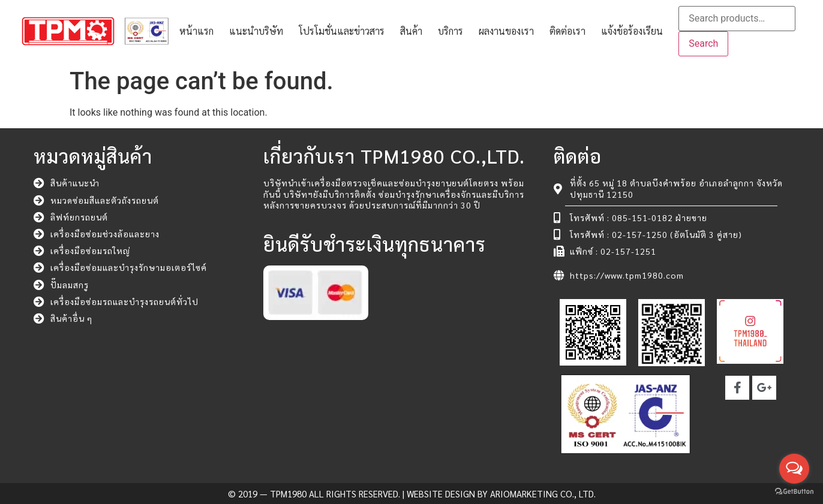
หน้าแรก (196, 31)
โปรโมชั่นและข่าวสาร (342, 31)
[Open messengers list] (794, 469)
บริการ (450, 31)
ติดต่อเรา (567, 31)
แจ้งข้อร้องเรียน (632, 31)
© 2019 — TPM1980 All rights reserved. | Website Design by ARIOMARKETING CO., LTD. (412, 494)
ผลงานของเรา (506, 31)
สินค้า (411, 31)
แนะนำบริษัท (256, 31)
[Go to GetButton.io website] (794, 492)
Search (703, 43)
